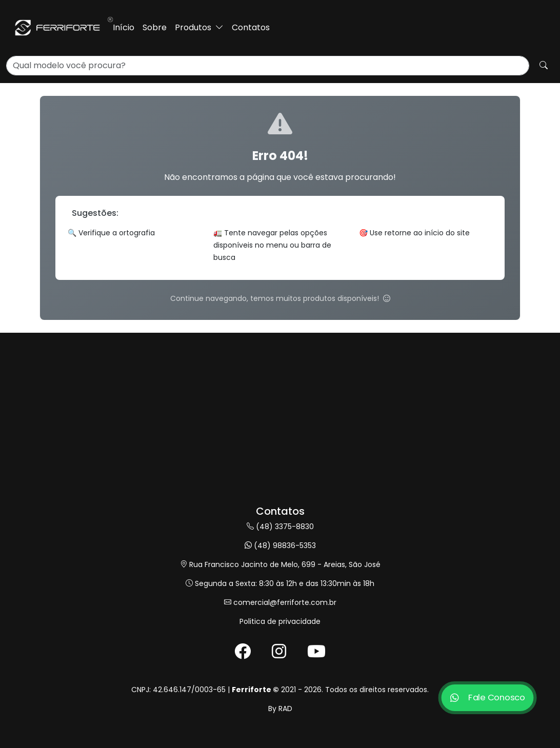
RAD (285, 709)
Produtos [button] (199, 28)
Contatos (251, 27)
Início (124, 27)
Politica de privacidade (280, 621)
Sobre (155, 27)
